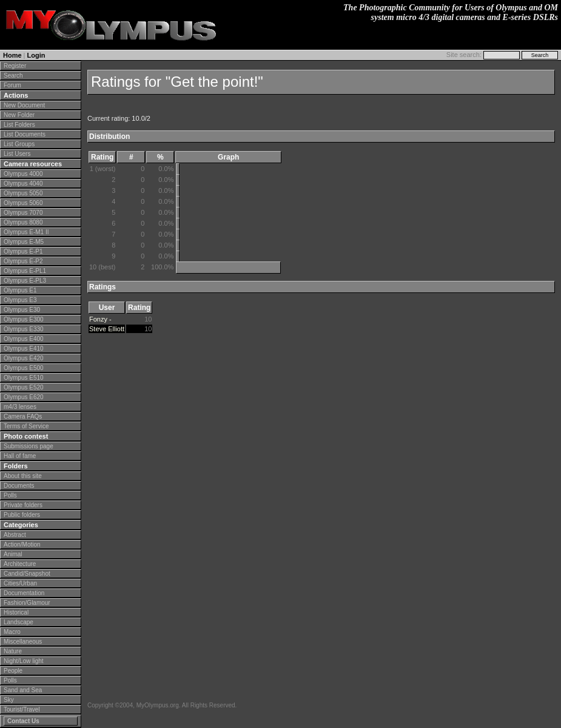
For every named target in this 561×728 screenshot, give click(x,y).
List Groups (19, 144)
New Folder (19, 115)
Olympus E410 (24, 349)
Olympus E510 (24, 378)
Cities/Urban (20, 583)
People (13, 671)
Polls (10, 495)
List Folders (19, 125)
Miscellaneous (23, 642)
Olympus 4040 (23, 184)
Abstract (15, 535)
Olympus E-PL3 (25, 281)
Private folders (23, 505)
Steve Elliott (107, 329)
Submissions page (29, 446)
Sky (9, 700)
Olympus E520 (24, 387)
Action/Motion (22, 544)
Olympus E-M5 (24, 242)
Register (15, 66)
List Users (17, 154)
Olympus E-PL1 (25, 271)
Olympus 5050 (23, 193)
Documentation (24, 593)
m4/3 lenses (20, 407)
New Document (24, 105)
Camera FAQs (23, 416)
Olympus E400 (24, 339)
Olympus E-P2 (23, 261)
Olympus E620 (24, 397)
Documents (19, 486)
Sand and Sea (23, 690)
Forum (12, 85)
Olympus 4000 (23, 174)
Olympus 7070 (23, 213)
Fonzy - (100, 319)
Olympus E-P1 (23, 251)
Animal (13, 554)
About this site (23, 476)
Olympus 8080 (23, 222)
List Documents (25, 134)
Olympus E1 (20, 290)
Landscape (18, 622)
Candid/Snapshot (27, 574)
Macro (12, 632)
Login (36, 55)
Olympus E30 (22, 310)
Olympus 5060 (23, 203)
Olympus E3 (20, 300)
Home (12, 55)
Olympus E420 (24, 358)
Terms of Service (26, 426)
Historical (16, 612)
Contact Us (23, 721)
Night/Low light (24, 661)
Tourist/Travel (22, 709)
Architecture (20, 564)
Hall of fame (20, 456)
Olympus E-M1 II (26, 232)
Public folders (22, 515)
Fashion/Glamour (27, 603)
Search (13, 76)
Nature (13, 651)
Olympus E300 (24, 319)
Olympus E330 (24, 329)
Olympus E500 (24, 368)
